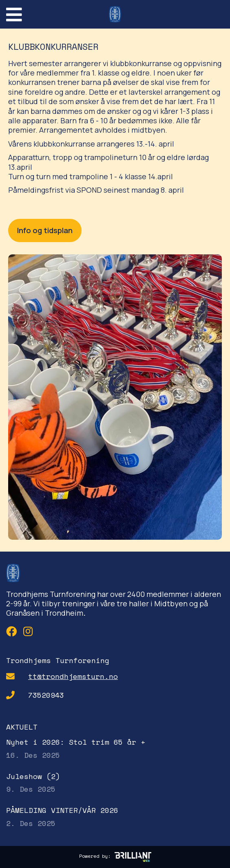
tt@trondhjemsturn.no (73, 676)
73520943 (46, 695)
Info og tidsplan (45, 230)
